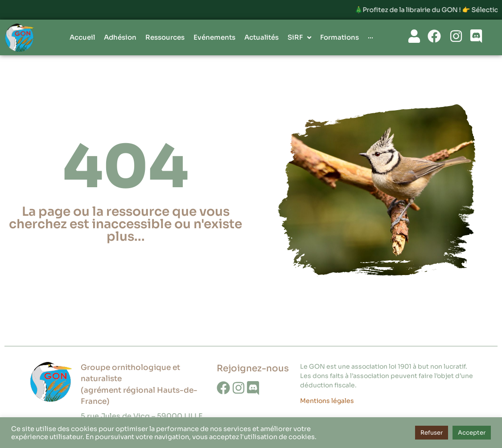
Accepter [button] (472, 433)
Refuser (432, 433)
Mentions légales (327, 401)
